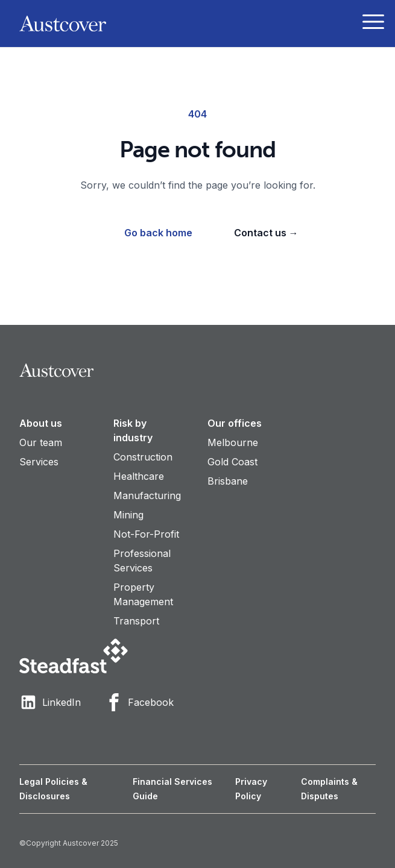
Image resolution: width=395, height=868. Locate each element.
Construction (143, 457)
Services (39, 462)
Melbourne (233, 442)
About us (41, 423)
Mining (128, 515)
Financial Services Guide (172, 789)
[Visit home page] (197, 370)
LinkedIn (50, 702)
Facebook (139, 702)
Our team (41, 442)
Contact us (266, 233)
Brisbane (228, 481)
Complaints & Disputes (329, 789)
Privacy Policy (251, 789)
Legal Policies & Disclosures (53, 789)
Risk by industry (133, 430)
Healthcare (139, 476)
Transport (136, 621)
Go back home (158, 233)
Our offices (235, 423)
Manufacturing (147, 495)
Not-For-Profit (146, 534)
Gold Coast (232, 462)
